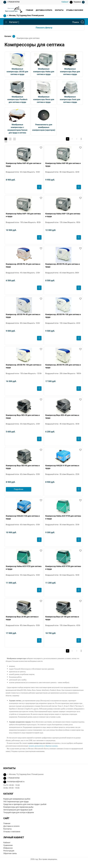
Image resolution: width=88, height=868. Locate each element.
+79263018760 (11, 2)
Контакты (59, 10)
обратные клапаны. (52, 746)
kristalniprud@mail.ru (16, 782)
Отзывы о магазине (75, 10)
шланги (32, 746)
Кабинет (7, 843)
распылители (39, 746)
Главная (30, 10)
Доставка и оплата (44, 10)
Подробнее (19, 489)
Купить (39, 187)
